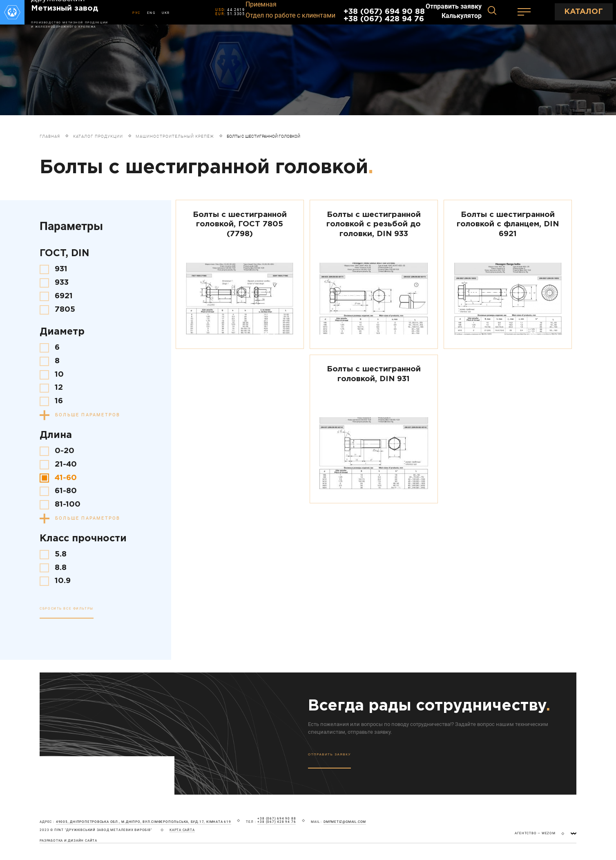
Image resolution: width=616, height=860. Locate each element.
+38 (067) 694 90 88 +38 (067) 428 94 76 (384, 15)
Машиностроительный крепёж (175, 136)
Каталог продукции (98, 136)
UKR (166, 13)
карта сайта (182, 830)
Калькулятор (462, 16)
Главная (50, 136)
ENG (151, 13)
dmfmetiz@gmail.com (345, 822)
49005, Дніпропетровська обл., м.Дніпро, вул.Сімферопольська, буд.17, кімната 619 (144, 822)
